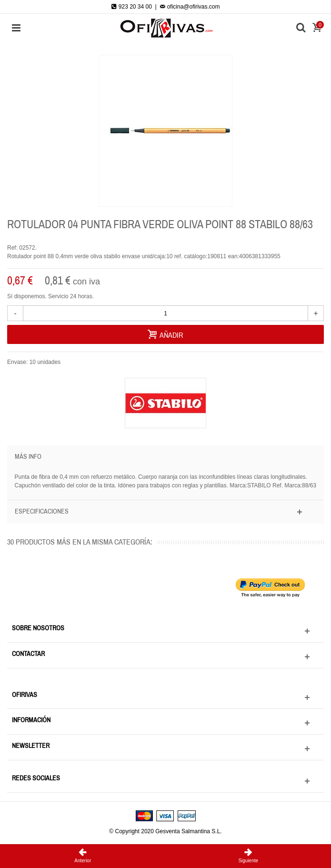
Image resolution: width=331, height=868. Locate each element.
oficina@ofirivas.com (190, 7)
